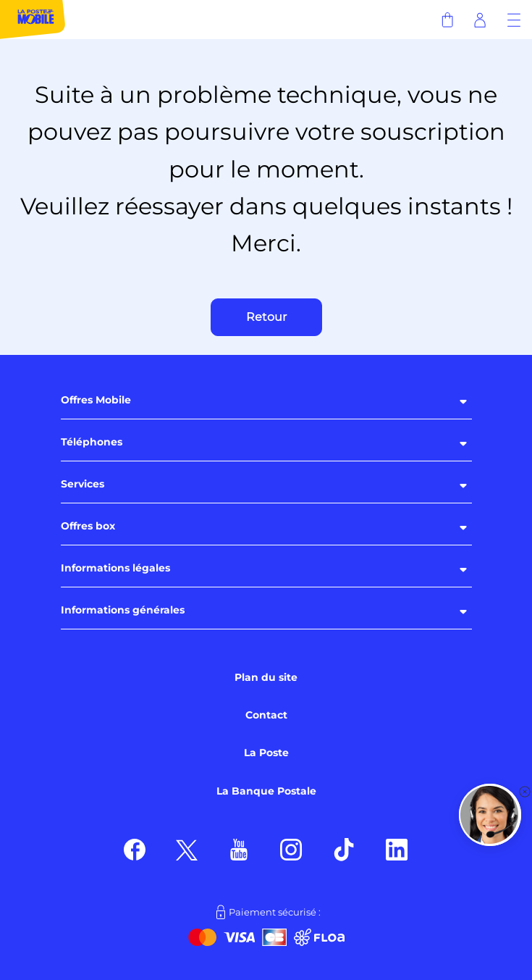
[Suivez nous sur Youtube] (239, 849)
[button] (490, 815)
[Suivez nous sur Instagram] (291, 849)
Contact (266, 715)
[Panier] (447, 20)
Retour (266, 317)
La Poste (266, 753)
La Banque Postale (266, 791)
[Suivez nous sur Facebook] (135, 849)
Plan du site (266, 677)
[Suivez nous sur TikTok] (344, 849)
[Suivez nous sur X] (187, 849)
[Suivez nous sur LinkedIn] (397, 849)
